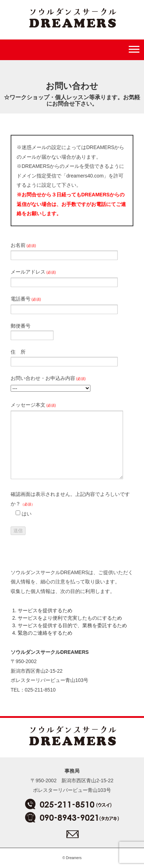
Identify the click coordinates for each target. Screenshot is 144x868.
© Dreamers (72, 858)
